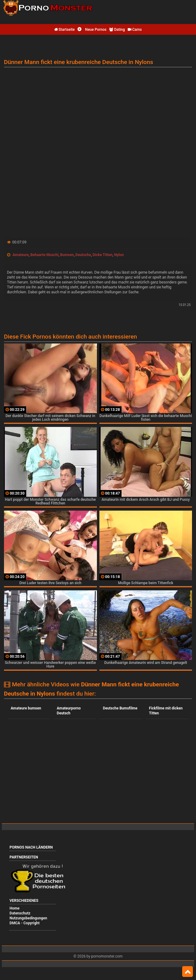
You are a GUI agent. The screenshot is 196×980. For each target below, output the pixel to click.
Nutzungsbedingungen (28, 918)
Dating (117, 30)
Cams (135, 30)
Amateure (21, 255)
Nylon (119, 255)
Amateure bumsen (26, 708)
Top (188, 972)
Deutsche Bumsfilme (120, 708)
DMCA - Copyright (24, 923)
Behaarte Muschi (44, 255)
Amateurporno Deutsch (69, 711)
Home (14, 908)
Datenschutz (20, 913)
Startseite (64, 30)
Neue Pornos (92, 30)
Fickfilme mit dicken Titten (166, 711)
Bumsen (67, 255)
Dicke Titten (103, 255)
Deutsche (83, 255)
